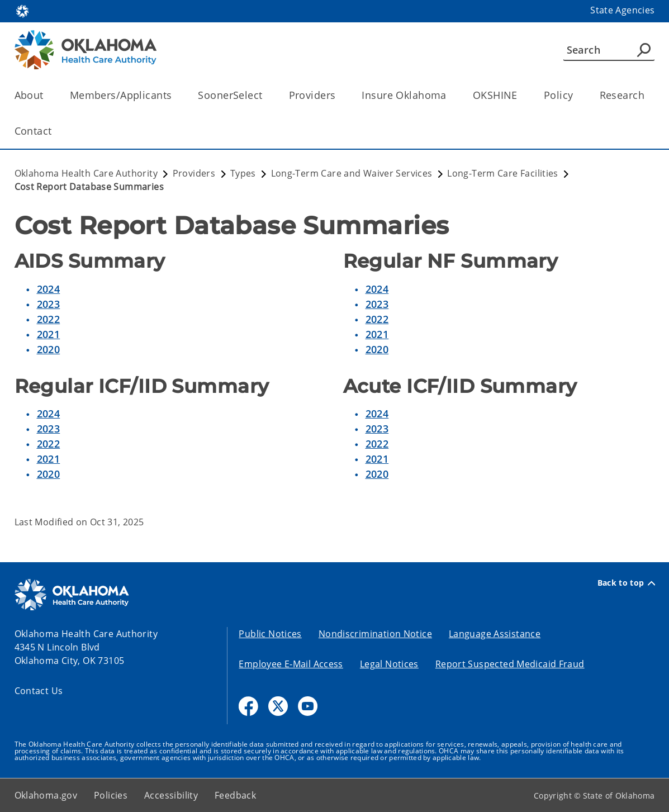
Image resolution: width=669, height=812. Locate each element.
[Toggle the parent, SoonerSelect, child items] (266, 95)
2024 (49, 289)
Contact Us (39, 691)
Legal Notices (389, 664)
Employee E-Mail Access (291, 664)
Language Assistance (495, 634)
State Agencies (622, 10)
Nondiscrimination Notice (375, 634)
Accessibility (171, 795)
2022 (49, 319)
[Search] (609, 50)
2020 (49, 349)
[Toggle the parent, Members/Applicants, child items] (175, 95)
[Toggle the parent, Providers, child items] (339, 95)
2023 (49, 304)
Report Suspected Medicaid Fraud (510, 664)
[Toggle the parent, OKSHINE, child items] (521, 95)
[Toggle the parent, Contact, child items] (56, 131)
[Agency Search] (644, 50)
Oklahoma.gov (46, 795)
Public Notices (270, 634)
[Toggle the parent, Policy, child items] (577, 95)
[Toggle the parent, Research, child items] (648, 95)
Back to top (626, 583)
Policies (111, 795)
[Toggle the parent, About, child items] (47, 95)
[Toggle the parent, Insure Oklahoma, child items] (450, 95)
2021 (49, 334)
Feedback (235, 795)
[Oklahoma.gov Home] (22, 10)
